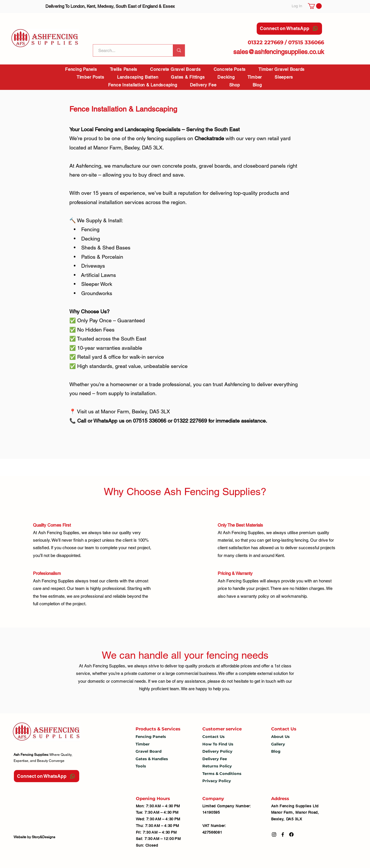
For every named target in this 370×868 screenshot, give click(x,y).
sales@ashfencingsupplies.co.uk (279, 52)
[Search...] (129, 51)
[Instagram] (274, 834)
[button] (315, 6)
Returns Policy (217, 766)
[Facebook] (283, 834)
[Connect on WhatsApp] (289, 29)
